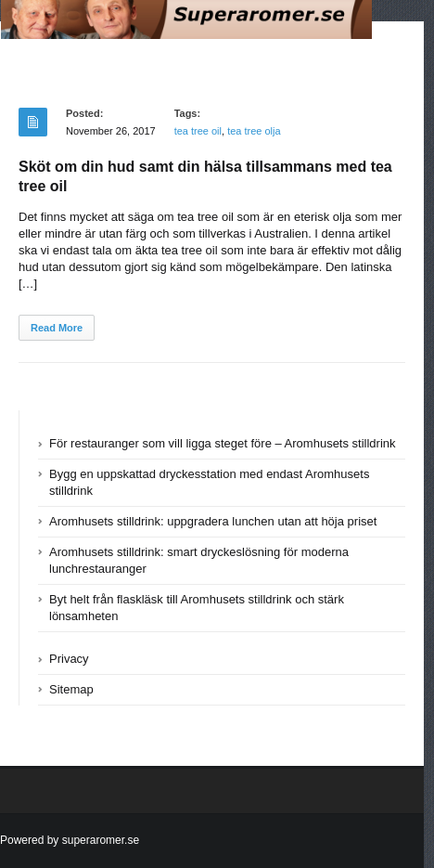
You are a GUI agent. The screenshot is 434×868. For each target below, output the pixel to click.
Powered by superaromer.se (70, 840)
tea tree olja (254, 131)
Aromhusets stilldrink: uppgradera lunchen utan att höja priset (213, 521)
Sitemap (71, 689)
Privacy (69, 659)
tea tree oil (198, 131)
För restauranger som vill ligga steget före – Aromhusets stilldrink (223, 443)
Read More (57, 328)
